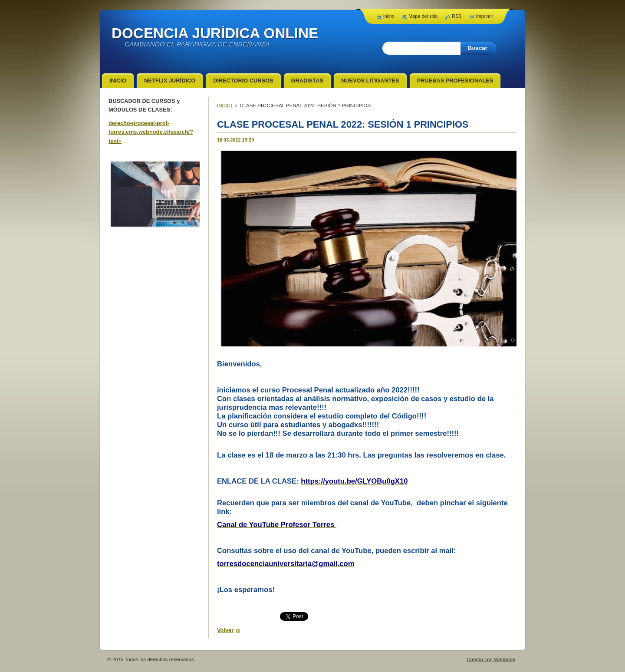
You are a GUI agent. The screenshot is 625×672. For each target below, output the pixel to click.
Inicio (389, 16)
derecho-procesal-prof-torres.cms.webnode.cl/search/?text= (151, 132)
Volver (225, 630)
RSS (457, 16)
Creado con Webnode (491, 659)
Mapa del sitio (423, 16)
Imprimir (485, 16)
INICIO (225, 105)
